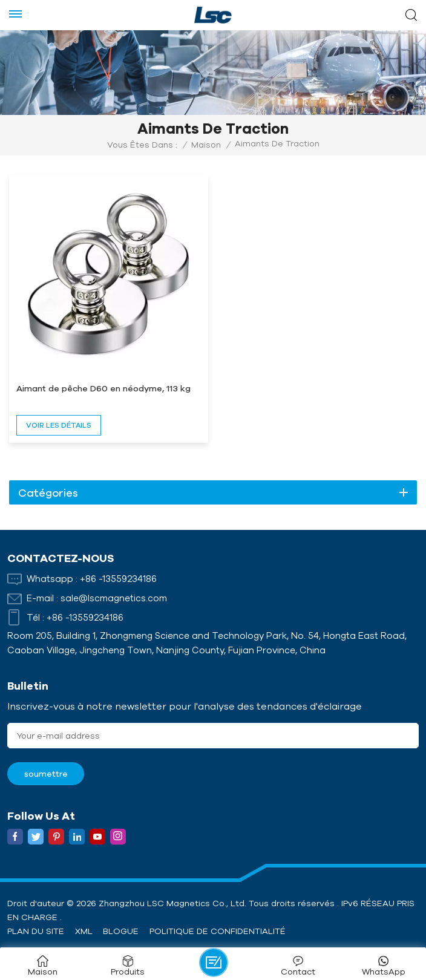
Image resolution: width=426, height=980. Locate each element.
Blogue (121, 931)
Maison (206, 145)
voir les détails (59, 425)
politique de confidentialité (218, 931)
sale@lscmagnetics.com (114, 598)
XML (84, 931)
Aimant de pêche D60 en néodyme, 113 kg (103, 388)
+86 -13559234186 (118, 579)
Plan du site (36, 931)
